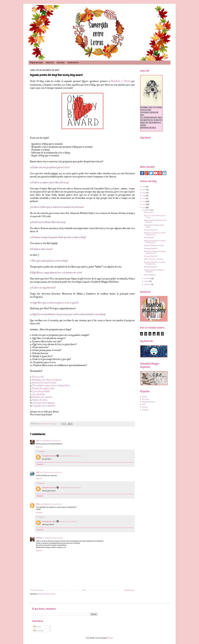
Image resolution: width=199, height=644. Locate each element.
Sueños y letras (121, 81)
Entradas (37, 627)
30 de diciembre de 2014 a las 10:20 (51, 472)
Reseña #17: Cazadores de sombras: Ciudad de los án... (155, 252)
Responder (39, 447)
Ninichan (39, 538)
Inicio (84, 590)
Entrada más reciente (37, 590)
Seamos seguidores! (150, 275)
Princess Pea (38, 377)
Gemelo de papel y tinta (44, 388)
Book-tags (145, 410)
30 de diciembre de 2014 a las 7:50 (50, 441)
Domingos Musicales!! (151, 230)
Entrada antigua (129, 590)
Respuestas (42, 452)
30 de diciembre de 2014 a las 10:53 (70, 456)
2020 (144, 190)
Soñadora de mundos (42, 397)
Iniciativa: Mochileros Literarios (154, 245)
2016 (144, 201)
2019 (144, 193)
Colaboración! (73, 63)
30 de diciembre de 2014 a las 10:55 (70, 488)
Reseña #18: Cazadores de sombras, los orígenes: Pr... (155, 242)
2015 (144, 204)
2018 (144, 196)
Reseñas (144, 397)
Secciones (61, 63)
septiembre (148, 284)
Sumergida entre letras (49, 456)
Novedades (145, 399)
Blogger (110, 638)
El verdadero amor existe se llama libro (51, 385)
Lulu (38, 441)
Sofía (38, 472)
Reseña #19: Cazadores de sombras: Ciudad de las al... (155, 234)
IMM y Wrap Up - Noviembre (154, 259)
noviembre (148, 278)
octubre (147, 281)
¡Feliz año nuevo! (149, 213)
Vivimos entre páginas (44, 403)
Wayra (38, 504)
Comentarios (38, 631)
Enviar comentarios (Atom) (47, 594)
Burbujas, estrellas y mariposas (47, 380)
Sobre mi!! (50, 63)
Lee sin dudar (39, 394)
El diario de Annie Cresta (44, 383)
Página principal (36, 63)
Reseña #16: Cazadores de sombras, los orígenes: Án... (155, 263)
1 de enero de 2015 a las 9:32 (68, 521)
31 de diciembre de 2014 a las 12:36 (51, 504)
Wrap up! (145, 407)
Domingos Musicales (148, 402)
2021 (144, 187)
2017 (144, 198)
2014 (144, 207)
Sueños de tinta (39, 400)
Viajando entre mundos (44, 406)
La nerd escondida (41, 391)
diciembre (147, 210)
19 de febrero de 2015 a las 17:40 (53, 538)
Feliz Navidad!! (149, 238)
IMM (144, 404)
